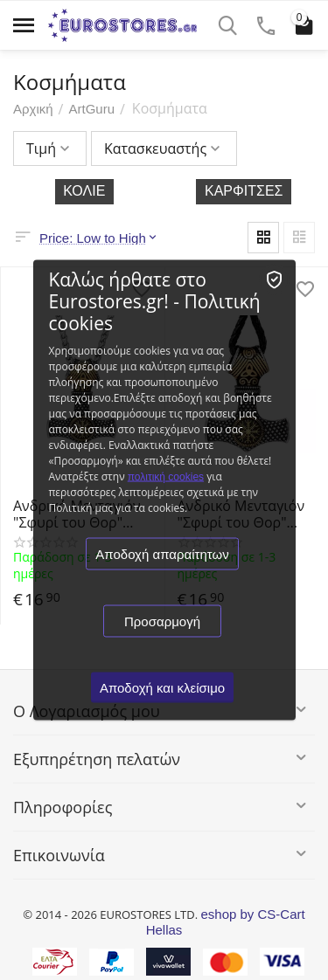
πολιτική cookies (166, 477)
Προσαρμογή (162, 621)
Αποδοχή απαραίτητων (162, 554)
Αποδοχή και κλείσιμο (162, 688)
